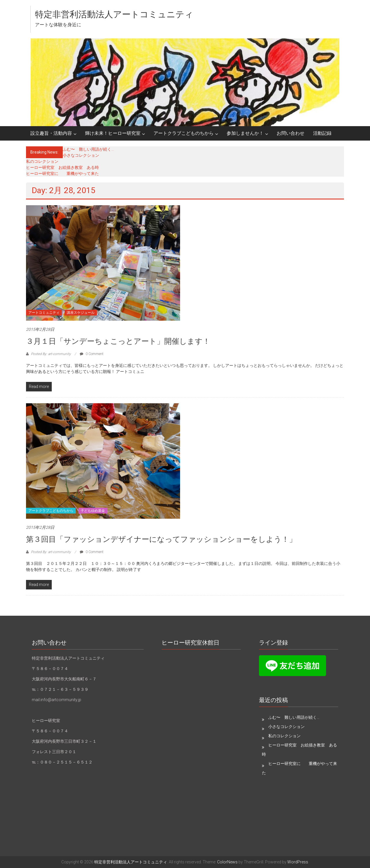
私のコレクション (42, 161)
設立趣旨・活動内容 (51, 133)
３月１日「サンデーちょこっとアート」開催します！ (118, 341)
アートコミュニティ (44, 313)
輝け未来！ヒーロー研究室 (113, 133)
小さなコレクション (81, 155)
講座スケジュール (81, 313)
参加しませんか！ (245, 133)
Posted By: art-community (51, 354)
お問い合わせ (291, 133)
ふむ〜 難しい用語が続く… (88, 149)
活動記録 (322, 133)
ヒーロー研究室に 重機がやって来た (62, 173)
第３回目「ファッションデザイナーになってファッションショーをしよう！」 (161, 539)
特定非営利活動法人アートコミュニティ (114, 14)
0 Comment (92, 354)
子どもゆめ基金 (93, 511)
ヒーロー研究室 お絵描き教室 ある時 (62, 167)
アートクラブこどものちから (184, 133)
